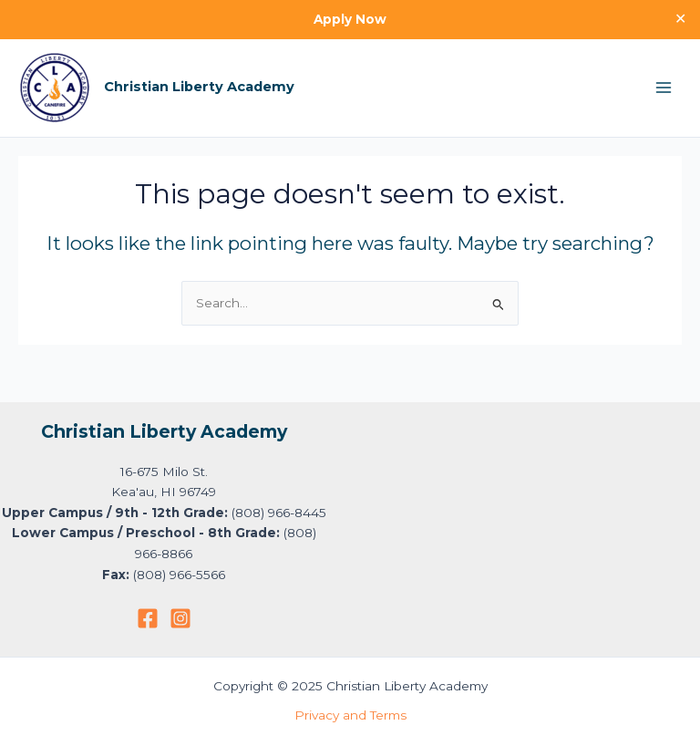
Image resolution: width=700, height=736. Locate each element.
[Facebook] (148, 618)
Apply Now (350, 19)
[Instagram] (180, 618)
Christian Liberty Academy (199, 87)
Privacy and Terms (350, 715)
